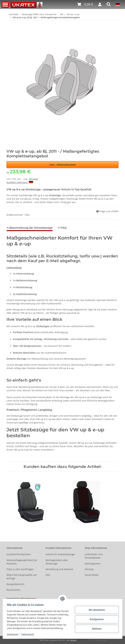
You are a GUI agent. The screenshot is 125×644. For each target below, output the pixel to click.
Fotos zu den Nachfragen (20, 569)
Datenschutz (29, 634)
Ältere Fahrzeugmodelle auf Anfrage (22, 577)
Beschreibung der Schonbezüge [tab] (31, 228)
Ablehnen (96, 627)
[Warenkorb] (85, 4)
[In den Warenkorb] (9, 23)
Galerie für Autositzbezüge (60, 554)
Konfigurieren (96, 618)
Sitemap (89, 569)
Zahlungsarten (93, 564)
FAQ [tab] (63, 228)
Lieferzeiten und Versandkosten (94, 556)
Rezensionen (14, 590)
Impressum (14, 634)
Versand (33, 179)
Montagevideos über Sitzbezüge (57, 562)
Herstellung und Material (59, 569)
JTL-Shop (102, 640)
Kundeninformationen (19, 554)
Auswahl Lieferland (20, 182)
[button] (100, 4)
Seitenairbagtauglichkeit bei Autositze (22, 562)
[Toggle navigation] (5, 5)
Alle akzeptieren (96, 608)
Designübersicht (15, 584)
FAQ (48, 575)
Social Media (92, 575)
